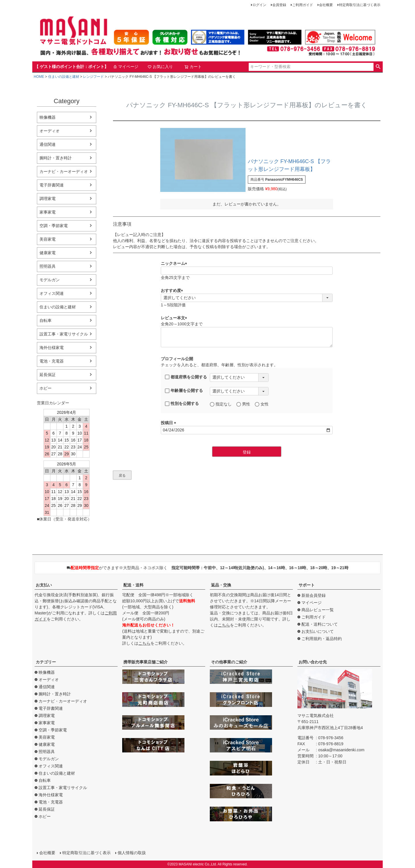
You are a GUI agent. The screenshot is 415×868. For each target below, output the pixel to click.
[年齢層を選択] (239, 391)
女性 (262, 404)
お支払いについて (318, 631)
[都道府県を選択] (239, 378)
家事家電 (48, 212)
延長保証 (48, 375)
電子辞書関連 (52, 185)
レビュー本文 (175, 318)
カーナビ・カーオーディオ (64, 171)
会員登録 (279, 5)
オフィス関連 (52, 293)
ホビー (46, 388)
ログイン (259, 5)
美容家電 (48, 239)
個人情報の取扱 (132, 853)
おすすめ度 (173, 290)
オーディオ (50, 131)
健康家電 (48, 253)
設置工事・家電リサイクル (64, 334)
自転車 (46, 320)
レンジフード (93, 77)
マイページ (126, 67)
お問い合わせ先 (313, 662)
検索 (378, 67)
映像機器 (48, 117)
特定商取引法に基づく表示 (360, 5)
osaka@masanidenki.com (341, 750)
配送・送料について (320, 624)
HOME (39, 77)
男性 (243, 404)
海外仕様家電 (52, 348)
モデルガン (50, 280)
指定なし (221, 404)
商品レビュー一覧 (318, 610)
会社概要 (326, 5)
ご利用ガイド (303, 5)
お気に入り (160, 67)
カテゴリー (46, 662)
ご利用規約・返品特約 (322, 639)
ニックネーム (175, 263)
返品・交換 (221, 585)
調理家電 (48, 199)
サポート (307, 585)
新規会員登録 (314, 595)
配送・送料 (133, 585)
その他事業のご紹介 (229, 662)
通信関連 (48, 144)
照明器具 (48, 266)
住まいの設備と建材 (64, 77)
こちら (144, 643)
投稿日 (169, 423)
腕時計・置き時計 (56, 158)
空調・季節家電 (54, 226)
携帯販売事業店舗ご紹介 (146, 662)
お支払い (44, 585)
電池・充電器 (52, 361)
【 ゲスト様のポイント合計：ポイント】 (71, 67)
